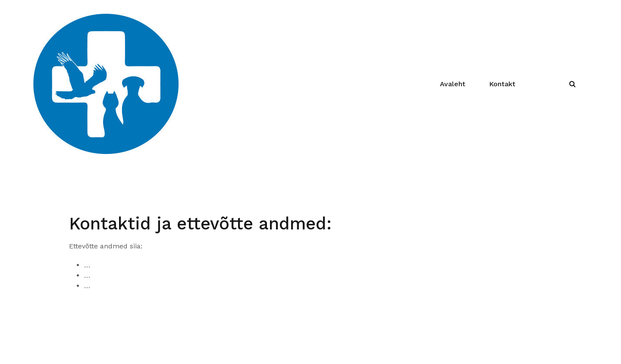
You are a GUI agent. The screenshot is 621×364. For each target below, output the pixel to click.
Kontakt (502, 84)
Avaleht (453, 84)
